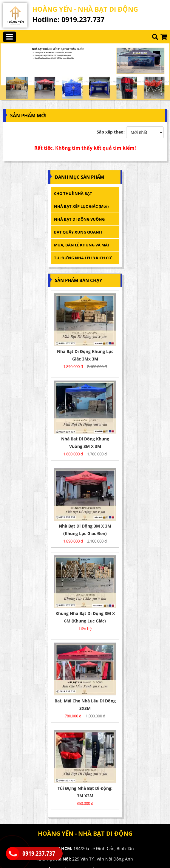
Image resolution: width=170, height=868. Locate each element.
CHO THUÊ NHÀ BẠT (73, 193)
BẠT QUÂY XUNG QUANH (78, 232)
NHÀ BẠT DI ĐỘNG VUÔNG (79, 219)
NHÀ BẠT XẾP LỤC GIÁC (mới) (81, 206)
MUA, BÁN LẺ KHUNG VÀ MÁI (82, 245)
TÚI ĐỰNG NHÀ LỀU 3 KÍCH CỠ (83, 258)
